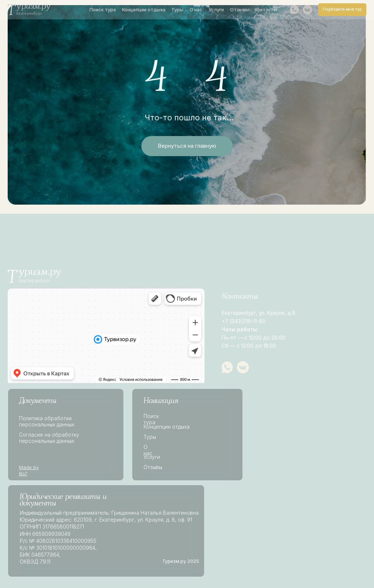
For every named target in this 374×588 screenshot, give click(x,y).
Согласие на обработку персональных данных (49, 438)
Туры (177, 10)
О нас (196, 10)
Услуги (216, 10)
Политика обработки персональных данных (47, 421)
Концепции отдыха (144, 10)
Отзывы (240, 10)
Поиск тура (103, 10)
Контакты (266, 10)
